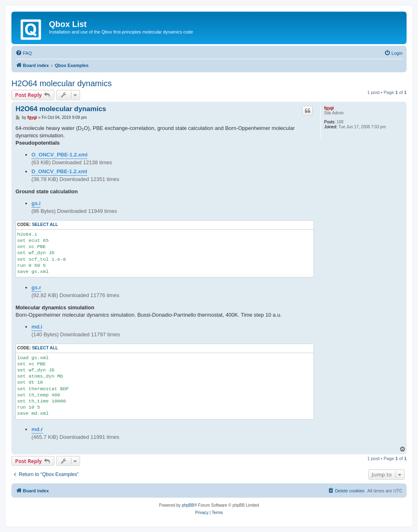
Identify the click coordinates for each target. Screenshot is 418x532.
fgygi (329, 108)
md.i (37, 327)
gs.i (36, 203)
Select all (45, 225)
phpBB (188, 505)
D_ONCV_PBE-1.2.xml (59, 171)
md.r (37, 429)
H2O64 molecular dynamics (62, 83)
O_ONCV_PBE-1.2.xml (59, 155)
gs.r (36, 287)
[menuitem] (24, 53)
